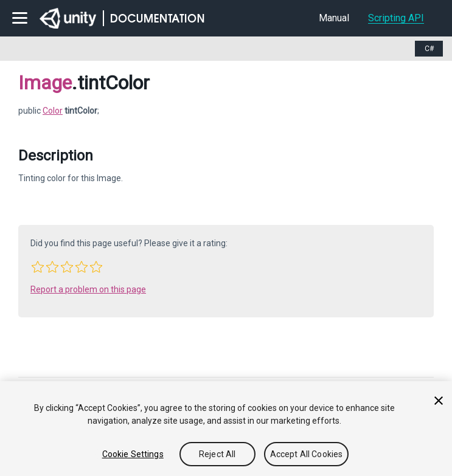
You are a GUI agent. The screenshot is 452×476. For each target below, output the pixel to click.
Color (53, 111)
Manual (334, 18)
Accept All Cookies (307, 454)
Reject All (217, 454)
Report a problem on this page (88, 289)
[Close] (439, 401)
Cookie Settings (133, 454)
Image (45, 83)
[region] (226, 429)
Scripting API (396, 18)
